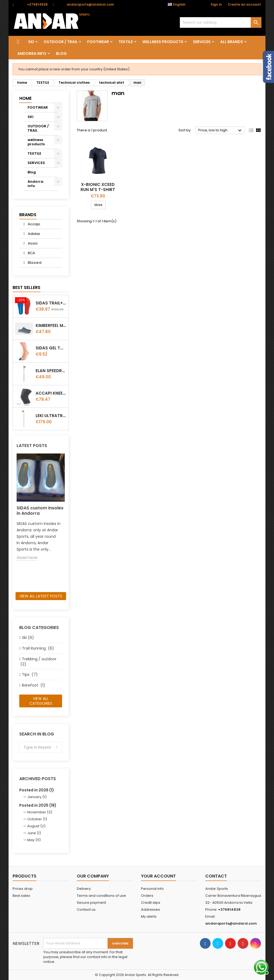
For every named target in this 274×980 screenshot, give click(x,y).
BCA (31, 253)
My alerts (149, 916)
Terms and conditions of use (101, 896)
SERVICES (202, 42)
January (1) (37, 797)
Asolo (32, 243)
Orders (147, 896)
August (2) (36, 826)
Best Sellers (26, 287)
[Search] (221, 22)
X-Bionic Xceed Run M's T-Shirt (98, 187)
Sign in (216, 4)
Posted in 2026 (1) (37, 790)
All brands (232, 42)
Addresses (151, 910)
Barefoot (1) (34, 685)
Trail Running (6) (38, 648)
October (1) (37, 819)
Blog (61, 54)
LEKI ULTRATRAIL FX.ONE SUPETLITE (51, 416)
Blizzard (34, 263)
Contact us (86, 910)
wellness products (163, 42)
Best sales (21, 896)
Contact (216, 876)
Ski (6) (28, 638)
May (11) (34, 840)
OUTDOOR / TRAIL (61, 42)
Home (25, 98)
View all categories (41, 701)
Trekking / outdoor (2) (38, 661)
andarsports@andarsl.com (90, 4)
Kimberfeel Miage (51, 325)
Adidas (34, 234)
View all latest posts (41, 596)
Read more (27, 558)
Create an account (244, 4)
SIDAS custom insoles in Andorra (40, 511)
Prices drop (23, 889)
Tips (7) (30, 674)
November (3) (40, 812)
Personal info (152, 889)
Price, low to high (221, 131)
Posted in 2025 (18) (38, 805)
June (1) (34, 833)
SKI (31, 42)
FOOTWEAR (98, 42)
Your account (158, 876)
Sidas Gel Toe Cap (51, 348)
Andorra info (32, 54)
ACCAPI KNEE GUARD (51, 393)
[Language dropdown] (179, 5)
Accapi (34, 224)
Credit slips (151, 903)
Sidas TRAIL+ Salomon (51, 303)
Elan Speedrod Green (51, 371)
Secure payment (91, 903)
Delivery (84, 889)
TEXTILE (126, 42)
